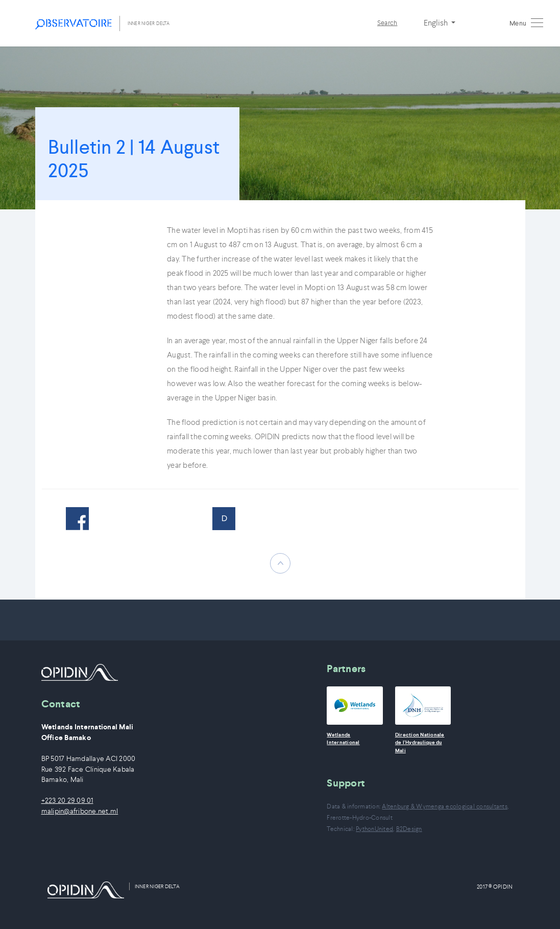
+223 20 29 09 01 (67, 801)
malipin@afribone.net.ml (80, 811)
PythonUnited (374, 829)
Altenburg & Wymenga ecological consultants (445, 806)
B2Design (409, 829)
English (436, 22)
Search (387, 23)
